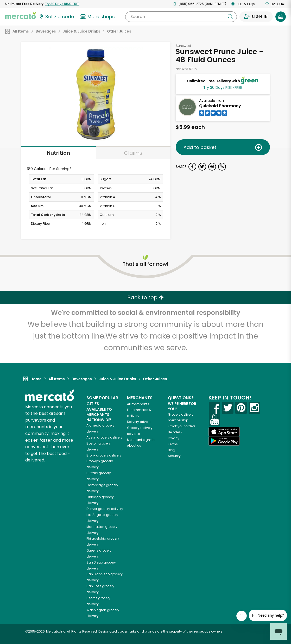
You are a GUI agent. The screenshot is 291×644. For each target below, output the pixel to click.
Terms (173, 444)
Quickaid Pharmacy (220, 106)
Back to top (145, 297)
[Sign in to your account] (256, 17)
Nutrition (58, 153)
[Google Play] (224, 441)
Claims (133, 153)
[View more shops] (98, 17)
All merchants (138, 404)
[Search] (181, 17)
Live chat (276, 4)
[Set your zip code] (56, 17)
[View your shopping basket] (281, 17)
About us (134, 445)
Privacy (174, 438)
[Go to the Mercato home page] (21, 15)
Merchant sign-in (141, 440)
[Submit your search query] (230, 17)
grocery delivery (104, 437)
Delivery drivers (139, 422)
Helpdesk (175, 432)
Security (174, 456)
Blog (172, 450)
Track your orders (182, 426)
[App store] (224, 432)
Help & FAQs (243, 4)
